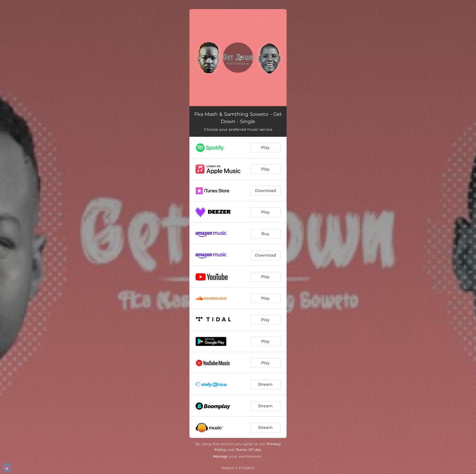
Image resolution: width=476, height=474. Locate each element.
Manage (221, 456)
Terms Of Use (248, 450)
